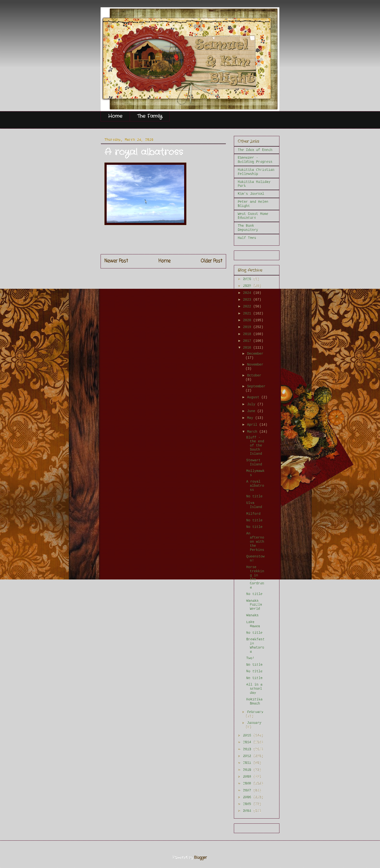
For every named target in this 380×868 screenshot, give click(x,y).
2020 (248, 320)
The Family (150, 116)
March (253, 432)
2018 (248, 334)
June (252, 411)
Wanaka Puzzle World (254, 605)
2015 (248, 735)
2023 (248, 300)
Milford (253, 514)
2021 (248, 313)
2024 (248, 293)
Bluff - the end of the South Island (255, 446)
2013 (248, 749)
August (254, 397)
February (255, 712)
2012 (248, 756)
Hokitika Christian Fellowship (256, 172)
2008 (248, 783)
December (255, 354)
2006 (248, 797)
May (251, 418)
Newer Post (116, 261)
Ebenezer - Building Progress (255, 160)
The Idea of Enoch (255, 150)
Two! (250, 658)
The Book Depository (248, 228)
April (253, 425)
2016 (248, 348)
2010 (248, 770)
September (256, 386)
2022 (248, 306)
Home (115, 116)
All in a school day (254, 689)
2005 (248, 804)
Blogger (201, 858)
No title (254, 496)
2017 (248, 341)
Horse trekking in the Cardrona (255, 577)
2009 (248, 777)
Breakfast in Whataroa (255, 645)
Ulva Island (254, 505)
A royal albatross (255, 486)
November (255, 365)
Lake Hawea (253, 624)
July (252, 404)
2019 (248, 327)
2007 (248, 790)
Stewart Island (254, 462)
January (254, 723)
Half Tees (247, 238)
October (254, 375)
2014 (248, 742)
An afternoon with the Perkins (255, 542)
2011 (248, 763)
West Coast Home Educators (253, 216)
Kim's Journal (251, 194)
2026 (248, 279)
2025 (248, 286)
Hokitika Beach (254, 701)
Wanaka (252, 615)
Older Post (211, 261)
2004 (248, 811)
